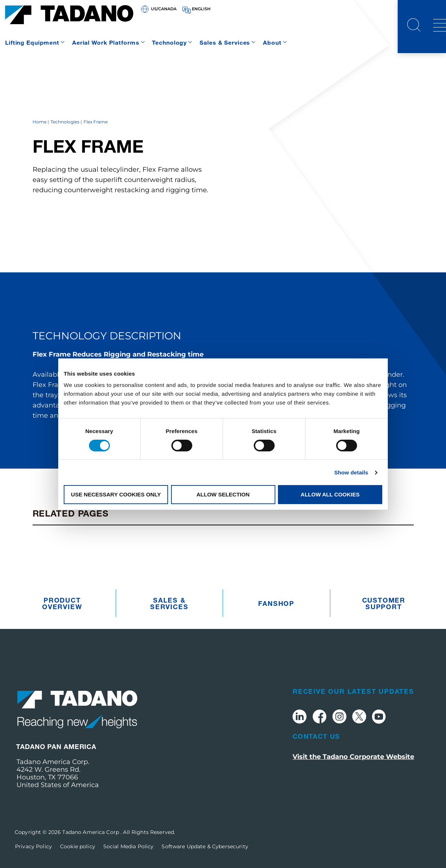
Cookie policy (78, 846)
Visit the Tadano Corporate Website (353, 757)
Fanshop (276, 603)
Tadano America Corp (91, 832)
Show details (351, 472)
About (272, 42)
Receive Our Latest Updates (353, 691)
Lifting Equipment (32, 42)
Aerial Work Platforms (106, 42)
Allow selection (223, 494)
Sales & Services (225, 42)
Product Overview (62, 603)
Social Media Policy (129, 846)
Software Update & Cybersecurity (205, 846)
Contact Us (316, 736)
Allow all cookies (330, 494)
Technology (169, 42)
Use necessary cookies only (116, 494)
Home (40, 122)
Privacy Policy (34, 846)
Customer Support (384, 603)
